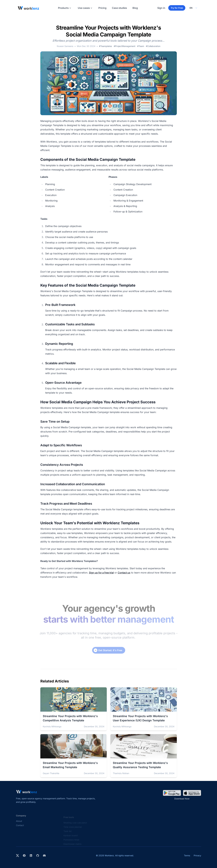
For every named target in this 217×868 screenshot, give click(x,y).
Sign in (161, 8)
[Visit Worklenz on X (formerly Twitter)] (18, 856)
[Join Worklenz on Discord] (44, 856)
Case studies (119, 8)
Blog (135, 8)
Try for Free (177, 8)
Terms (187, 855)
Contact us (124, 573)
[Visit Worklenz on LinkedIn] (31, 856)
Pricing (102, 8)
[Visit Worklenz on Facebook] (24, 856)
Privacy (197, 855)
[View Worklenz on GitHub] (38, 856)
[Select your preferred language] (193, 8)
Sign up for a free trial (101, 573)
